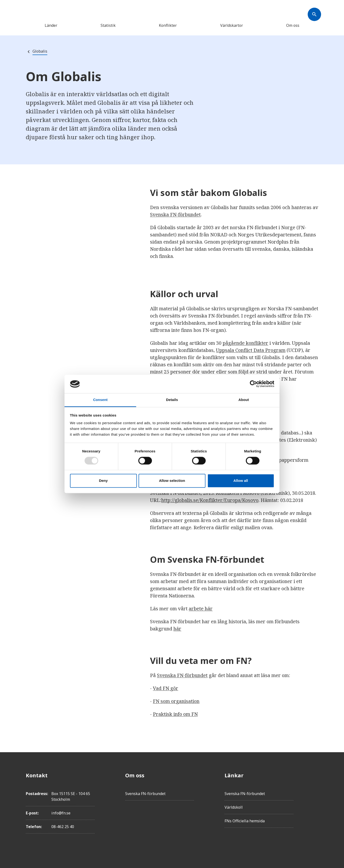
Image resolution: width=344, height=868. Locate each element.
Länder (51, 25)
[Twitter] (314, 789)
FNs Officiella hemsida (245, 821)
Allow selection (172, 481)
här (177, 629)
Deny (103, 481)
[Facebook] (314, 775)
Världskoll (234, 807)
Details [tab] (172, 400)
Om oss (293, 25)
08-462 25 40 (63, 827)
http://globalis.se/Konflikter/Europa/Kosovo (210, 500)
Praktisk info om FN (175, 714)
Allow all (241, 481)
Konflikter (168, 25)
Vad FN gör (166, 688)
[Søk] (314, 14)
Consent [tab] (100, 400)
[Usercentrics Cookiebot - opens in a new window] (253, 384)
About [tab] (244, 400)
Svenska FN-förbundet (175, 214)
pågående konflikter (245, 343)
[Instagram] (314, 802)
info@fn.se (61, 813)
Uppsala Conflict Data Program (251, 350)
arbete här (201, 609)
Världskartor (232, 25)
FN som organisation (176, 701)
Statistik (108, 25)
